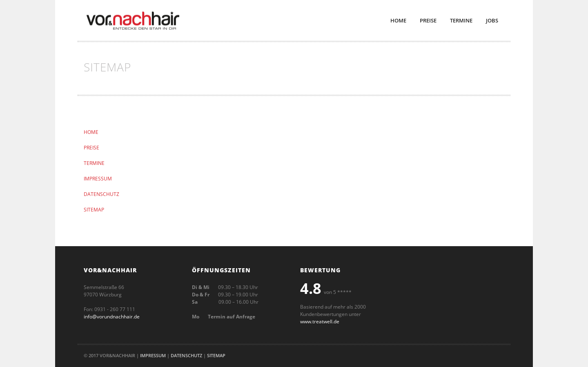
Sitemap (216, 355)
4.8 (311, 288)
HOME (91, 132)
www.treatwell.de (320, 321)
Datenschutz (186, 355)
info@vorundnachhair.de (112, 317)
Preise (428, 20)
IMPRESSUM (98, 179)
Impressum (153, 355)
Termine (461, 20)
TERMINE (94, 163)
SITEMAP (94, 210)
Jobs (492, 20)
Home (398, 20)
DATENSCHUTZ (101, 194)
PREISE (91, 148)
